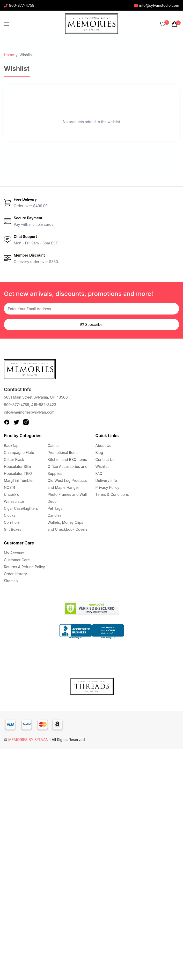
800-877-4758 (19, 5)
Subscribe (91, 324)
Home (9, 55)
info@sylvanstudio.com (157, 5)
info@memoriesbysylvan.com (29, 412)
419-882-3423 (44, 405)
